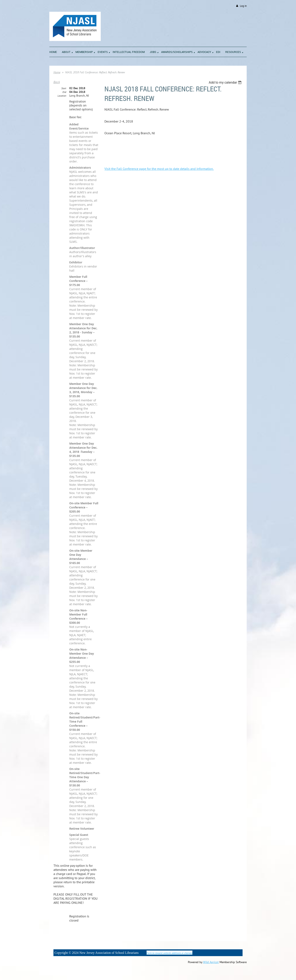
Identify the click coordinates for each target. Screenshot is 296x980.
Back (57, 82)
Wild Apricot (211, 962)
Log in (243, 6)
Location (62, 96)
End (64, 92)
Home (57, 72)
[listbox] (226, 82)
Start (64, 88)
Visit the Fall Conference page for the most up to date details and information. (159, 169)
